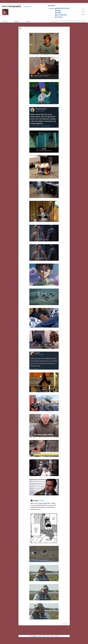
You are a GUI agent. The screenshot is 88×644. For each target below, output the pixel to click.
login (83, 9)
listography (52, 8)
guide (39, 636)
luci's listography (12, 6)
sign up (83, 12)
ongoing (17, 21)
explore (83, 14)
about (44, 636)
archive (28, 21)
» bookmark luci (27, 7)
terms (52, 636)
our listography (33, 636)
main (5, 21)
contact (57, 636)
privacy (48, 636)
